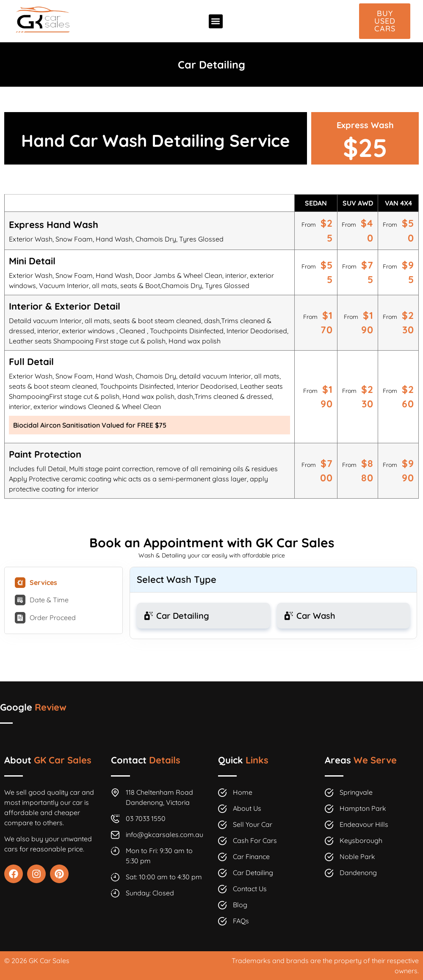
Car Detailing (211, 65)
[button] (216, 21)
